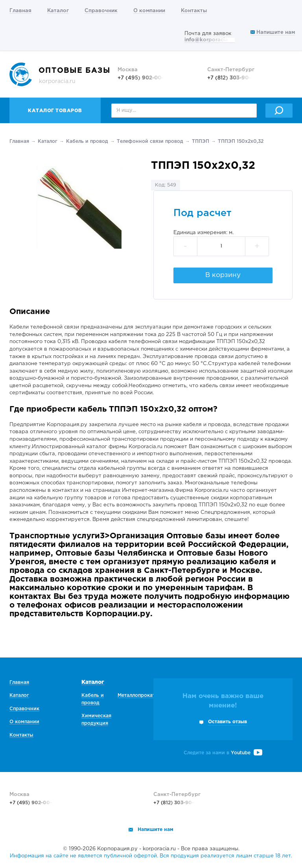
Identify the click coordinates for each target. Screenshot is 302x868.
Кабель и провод (87, 141)
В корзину (223, 275)
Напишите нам (273, 32)
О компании (149, 11)
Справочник (101, 11)
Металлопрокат (136, 695)
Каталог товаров (55, 111)
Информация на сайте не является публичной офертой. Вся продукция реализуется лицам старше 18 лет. (151, 856)
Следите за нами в (223, 753)
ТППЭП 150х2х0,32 (241, 141)
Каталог (58, 11)
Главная (20, 11)
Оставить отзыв (227, 722)
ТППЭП (201, 141)
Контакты (194, 11)
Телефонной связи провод (150, 141)
